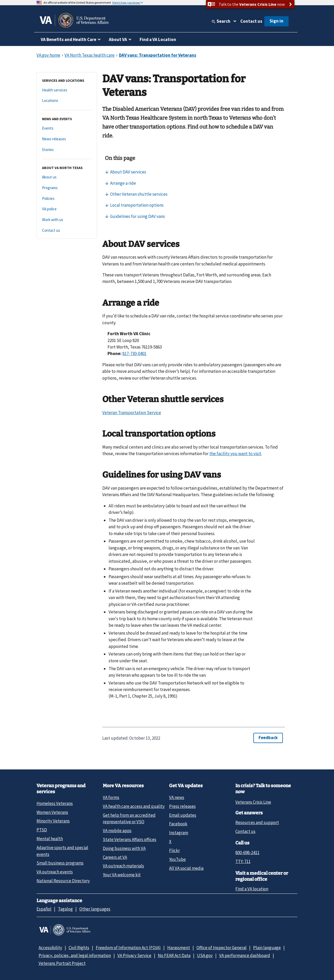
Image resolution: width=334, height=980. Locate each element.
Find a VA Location (158, 39)
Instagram (179, 833)
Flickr (174, 850)
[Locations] (67, 101)
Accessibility (50, 948)
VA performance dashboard (245, 955)
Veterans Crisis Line (253, 802)
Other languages (95, 909)
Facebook (178, 824)
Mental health (50, 839)
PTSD (42, 830)
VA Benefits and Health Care (68, 39)
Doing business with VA (124, 848)
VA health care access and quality (134, 806)
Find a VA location (252, 889)
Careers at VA (115, 857)
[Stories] (67, 150)
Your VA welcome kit (122, 875)
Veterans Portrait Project (62, 963)
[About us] (67, 177)
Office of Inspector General (222, 948)
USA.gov (205, 955)
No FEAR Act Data (174, 955)
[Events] (67, 128)
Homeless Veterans (55, 803)
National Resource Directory (63, 881)
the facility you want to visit (235, 454)
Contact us (251, 21)
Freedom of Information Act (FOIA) (128, 948)
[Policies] (67, 199)
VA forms (111, 797)
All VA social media (186, 868)
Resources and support (257, 822)
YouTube (177, 859)
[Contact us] (67, 231)
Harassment (179, 948)
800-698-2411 (247, 853)
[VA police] (67, 209)
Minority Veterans (53, 821)
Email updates (183, 815)
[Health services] (67, 90)
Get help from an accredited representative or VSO (129, 818)
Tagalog (65, 909)
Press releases (182, 806)
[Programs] (67, 188)
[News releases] (67, 139)
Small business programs (60, 863)
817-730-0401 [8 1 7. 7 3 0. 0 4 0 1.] (134, 353)
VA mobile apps (117, 831)
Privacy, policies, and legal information (75, 955)
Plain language (267, 948)
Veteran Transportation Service (132, 413)
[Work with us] (67, 220)
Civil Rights (79, 948)
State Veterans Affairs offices (130, 839)
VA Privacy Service (134, 955)
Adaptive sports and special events (62, 851)
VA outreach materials (123, 866)
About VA (118, 39)
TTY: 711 (243, 861)
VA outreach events (55, 872)
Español (44, 909)
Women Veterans (52, 812)
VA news (177, 797)
